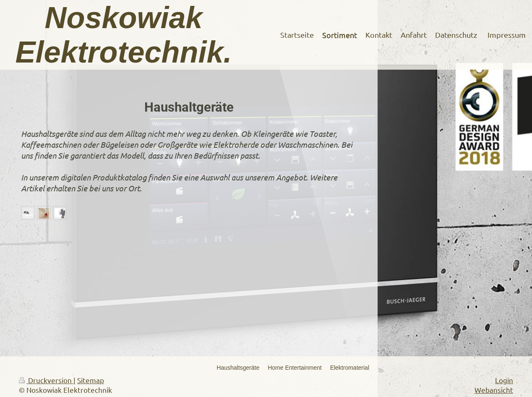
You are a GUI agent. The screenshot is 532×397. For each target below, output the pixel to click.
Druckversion (46, 380)
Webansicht (494, 390)
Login (504, 380)
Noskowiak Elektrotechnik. (123, 35)
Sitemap (91, 380)
